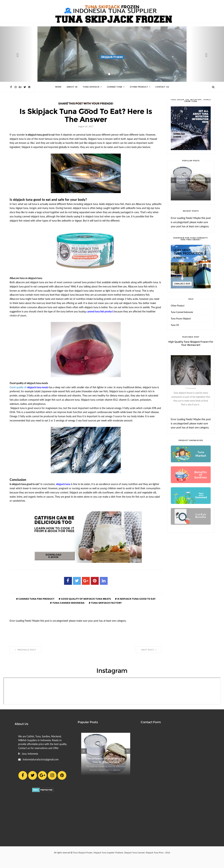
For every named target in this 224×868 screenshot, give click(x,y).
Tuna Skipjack (91, 87)
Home (58, 87)
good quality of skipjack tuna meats (86, 599)
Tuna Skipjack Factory (106, 603)
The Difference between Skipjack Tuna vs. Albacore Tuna (191, 180)
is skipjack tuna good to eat (136, 599)
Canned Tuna (115, 87)
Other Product (139, 87)
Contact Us (162, 87)
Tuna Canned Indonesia (68, 603)
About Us (72, 87)
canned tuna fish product (36, 599)
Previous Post (26, 650)
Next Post (149, 650)
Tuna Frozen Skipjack (181, 319)
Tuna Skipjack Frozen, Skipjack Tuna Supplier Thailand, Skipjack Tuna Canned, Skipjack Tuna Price (118, 853)
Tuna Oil (175, 325)
